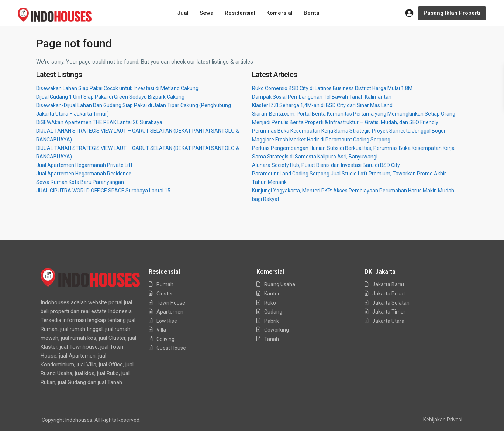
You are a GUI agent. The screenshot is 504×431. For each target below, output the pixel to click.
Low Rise (167, 321)
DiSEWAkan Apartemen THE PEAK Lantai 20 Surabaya (99, 122)
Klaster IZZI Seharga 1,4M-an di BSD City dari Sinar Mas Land (322, 105)
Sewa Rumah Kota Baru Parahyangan (80, 182)
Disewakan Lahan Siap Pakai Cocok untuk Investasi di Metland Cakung (117, 88)
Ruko (270, 303)
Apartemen (170, 312)
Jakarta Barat (388, 284)
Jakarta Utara (388, 321)
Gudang (273, 312)
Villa (161, 330)
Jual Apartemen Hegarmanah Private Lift (84, 165)
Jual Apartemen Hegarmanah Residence (84, 174)
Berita (312, 13)
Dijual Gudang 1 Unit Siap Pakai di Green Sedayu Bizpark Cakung (110, 97)
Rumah (165, 284)
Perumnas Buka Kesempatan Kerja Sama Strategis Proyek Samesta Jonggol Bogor (349, 131)
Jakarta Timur (389, 312)
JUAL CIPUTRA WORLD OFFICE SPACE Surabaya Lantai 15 (103, 191)
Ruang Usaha (280, 284)
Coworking (277, 330)
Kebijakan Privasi (443, 420)
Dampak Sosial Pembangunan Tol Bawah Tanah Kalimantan (322, 97)
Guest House (171, 348)
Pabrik (272, 321)
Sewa (207, 13)
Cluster (165, 294)
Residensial (240, 13)
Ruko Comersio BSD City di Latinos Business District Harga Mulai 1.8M (332, 88)
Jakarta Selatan (391, 303)
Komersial (279, 13)
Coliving (165, 339)
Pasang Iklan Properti (452, 13)
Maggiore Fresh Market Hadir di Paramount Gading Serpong (321, 140)
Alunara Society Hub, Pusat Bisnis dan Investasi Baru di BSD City (326, 165)
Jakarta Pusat (389, 294)
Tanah (272, 339)
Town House (171, 303)
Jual (183, 13)
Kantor (272, 294)
